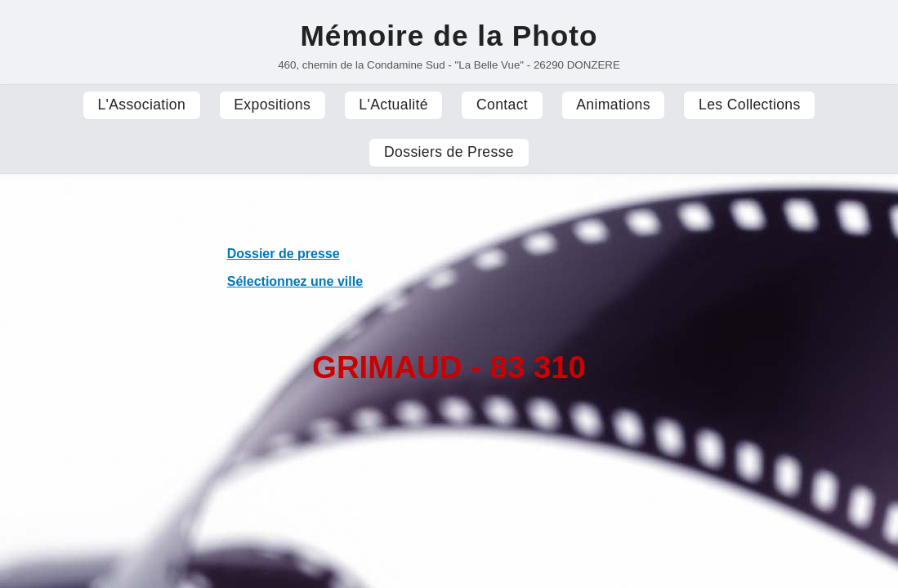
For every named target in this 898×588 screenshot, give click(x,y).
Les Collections (750, 105)
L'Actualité (393, 105)
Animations (613, 105)
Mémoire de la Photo (449, 36)
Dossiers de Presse (449, 152)
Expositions (272, 105)
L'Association (141, 105)
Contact (502, 105)
